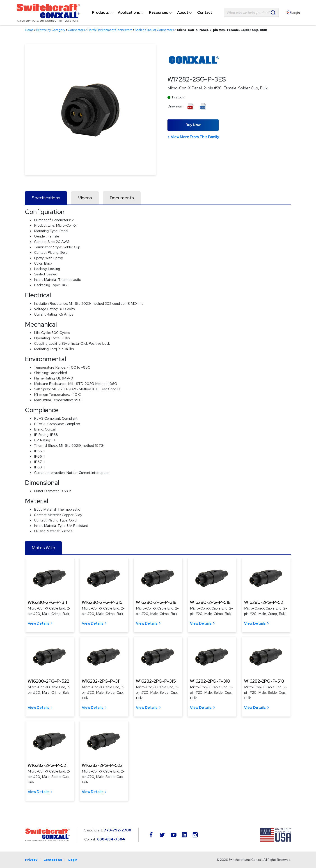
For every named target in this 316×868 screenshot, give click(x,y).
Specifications (46, 198)
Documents (122, 198)
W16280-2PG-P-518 (210, 602)
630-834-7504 (111, 839)
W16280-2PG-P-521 (264, 602)
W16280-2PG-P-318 (156, 602)
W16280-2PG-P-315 (102, 602)
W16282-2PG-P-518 (264, 681)
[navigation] (152, 13)
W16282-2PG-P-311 (101, 681)
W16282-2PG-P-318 (210, 681)
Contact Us (53, 860)
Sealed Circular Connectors (154, 30)
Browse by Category (51, 30)
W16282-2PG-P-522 (102, 765)
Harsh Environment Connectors (110, 30)
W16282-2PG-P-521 (48, 765)
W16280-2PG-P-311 (47, 602)
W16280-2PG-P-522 (48, 681)
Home (29, 30)
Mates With (43, 548)
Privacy (31, 860)
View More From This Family (195, 137)
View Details (39, 623)
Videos (85, 198)
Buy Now (193, 125)
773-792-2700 (117, 830)
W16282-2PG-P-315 (156, 681)
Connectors (76, 30)
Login (73, 860)
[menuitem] (100, 13)
